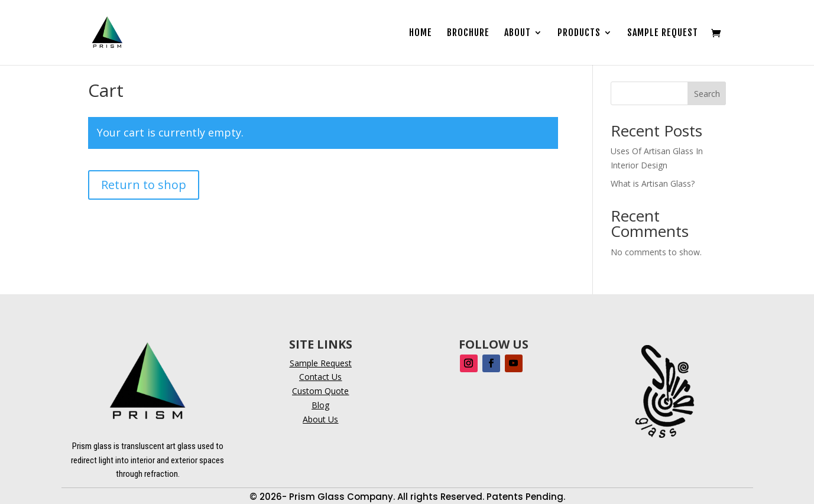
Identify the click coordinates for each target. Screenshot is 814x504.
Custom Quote (320, 391)
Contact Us (320, 377)
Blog (320, 405)
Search (707, 94)
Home (421, 33)
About (518, 33)
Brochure (468, 33)
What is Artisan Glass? (653, 183)
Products (579, 33)
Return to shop (144, 185)
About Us (320, 419)
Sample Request (663, 33)
